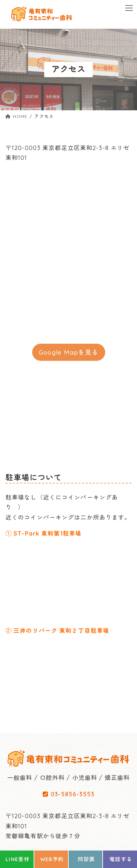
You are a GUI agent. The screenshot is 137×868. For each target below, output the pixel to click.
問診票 (86, 859)
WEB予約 (52, 859)
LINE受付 (18, 859)
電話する (121, 859)
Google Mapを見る (68, 352)
